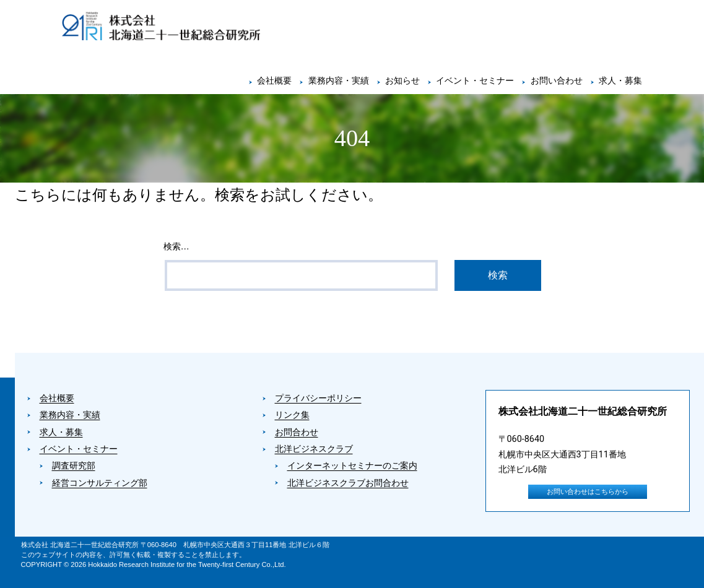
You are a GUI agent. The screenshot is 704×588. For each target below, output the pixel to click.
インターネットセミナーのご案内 (352, 466)
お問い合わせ (557, 81)
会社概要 (274, 81)
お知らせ (402, 81)
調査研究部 (74, 466)
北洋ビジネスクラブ (314, 449)
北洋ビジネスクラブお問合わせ (348, 483)
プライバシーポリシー (318, 398)
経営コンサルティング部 (100, 483)
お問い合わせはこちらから (588, 492)
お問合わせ (297, 432)
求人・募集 (620, 81)
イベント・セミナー (475, 81)
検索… (176, 246)
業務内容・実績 (339, 81)
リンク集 (292, 415)
